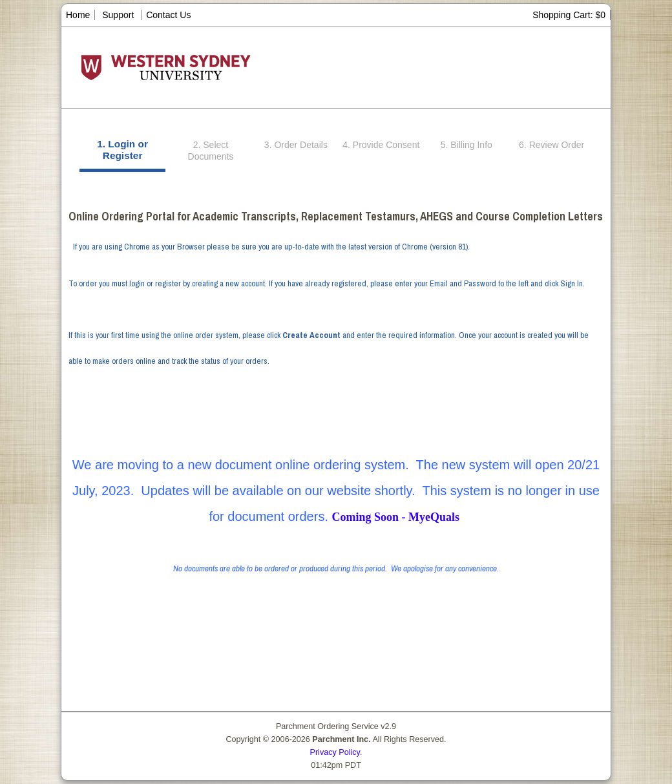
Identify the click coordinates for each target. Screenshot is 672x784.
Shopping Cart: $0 (569, 15)
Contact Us (168, 15)
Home (78, 15)
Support (118, 15)
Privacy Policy (335, 752)
